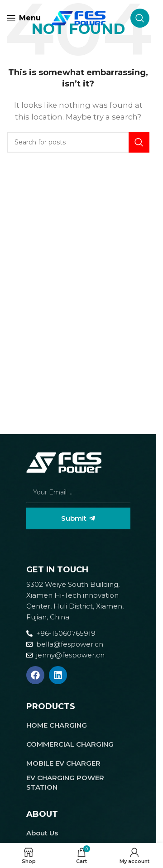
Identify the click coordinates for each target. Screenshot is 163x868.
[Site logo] (78, 17)
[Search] (140, 18)
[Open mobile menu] (24, 18)
